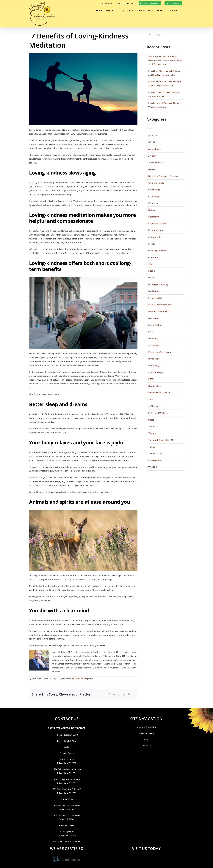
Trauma (152, 447)
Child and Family (156, 183)
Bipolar (152, 169)
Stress (151, 420)
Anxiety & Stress (156, 162)
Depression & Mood (158, 223)
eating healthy (155, 237)
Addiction (153, 135)
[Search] (150, 35)
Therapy (152, 433)
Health (152, 271)
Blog (146, 739)
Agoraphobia (154, 149)
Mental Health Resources (160, 305)
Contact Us (146, 745)
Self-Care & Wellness (158, 413)
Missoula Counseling (146, 727)
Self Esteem (154, 406)
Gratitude (153, 257)
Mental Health (155, 298)
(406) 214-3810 (70, 735)
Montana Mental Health (160, 311)
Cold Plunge (154, 190)
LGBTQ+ (152, 277)
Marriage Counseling (158, 284)
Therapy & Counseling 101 (161, 440)
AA (150, 129)
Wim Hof (153, 467)
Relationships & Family (159, 392)
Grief (151, 264)
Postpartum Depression (160, 352)
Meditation (76, 679)
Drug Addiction (156, 230)
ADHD (152, 142)
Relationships (155, 386)
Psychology (154, 365)
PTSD (151, 379)
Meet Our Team (146, 733)
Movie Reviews (155, 325)
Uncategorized (87, 679)
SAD (150, 399)
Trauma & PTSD (156, 454)
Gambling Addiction (158, 250)
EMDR (151, 244)
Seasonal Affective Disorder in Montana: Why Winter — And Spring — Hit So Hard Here (165, 60)
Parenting (153, 338)
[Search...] (165, 35)
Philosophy (154, 345)
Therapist (153, 426)
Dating (152, 210)
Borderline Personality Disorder (163, 176)
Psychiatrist (154, 359)
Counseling (154, 196)
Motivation (154, 318)
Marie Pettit (36, 679)
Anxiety (152, 156)
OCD (151, 332)
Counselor (153, 203)
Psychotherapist (156, 372)
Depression (67, 679)
